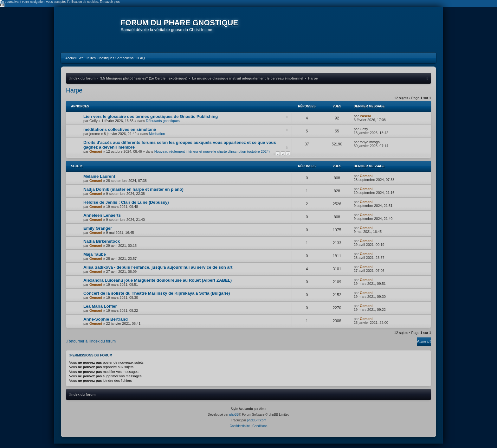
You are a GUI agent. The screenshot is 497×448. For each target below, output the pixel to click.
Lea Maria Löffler (100, 311)
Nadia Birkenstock (102, 246)
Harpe (74, 95)
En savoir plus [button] (110, 2)
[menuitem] (74, 62)
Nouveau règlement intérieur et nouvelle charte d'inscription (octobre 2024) (212, 156)
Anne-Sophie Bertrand (106, 324)
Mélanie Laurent (99, 181)
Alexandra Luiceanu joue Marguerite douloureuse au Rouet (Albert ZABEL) (158, 285)
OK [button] (2, 5)
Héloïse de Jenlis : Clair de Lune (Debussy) (126, 207)
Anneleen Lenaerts (102, 220)
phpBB (234, 419)
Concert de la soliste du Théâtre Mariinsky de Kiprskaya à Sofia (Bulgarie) (157, 298)
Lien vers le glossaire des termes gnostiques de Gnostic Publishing (151, 121)
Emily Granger (98, 233)
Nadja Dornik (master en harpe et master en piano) (133, 194)
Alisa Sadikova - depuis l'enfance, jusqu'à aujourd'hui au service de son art (158, 272)
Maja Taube (95, 259)
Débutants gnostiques (163, 125)
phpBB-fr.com (257, 425)
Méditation (157, 138)
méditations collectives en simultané (120, 134)
